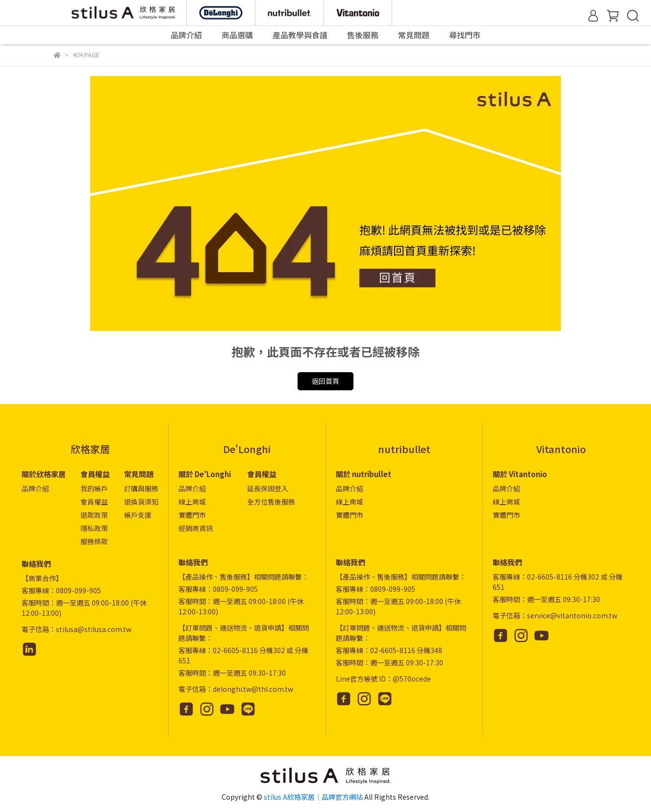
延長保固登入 (268, 488)
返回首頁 (325, 381)
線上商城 (192, 502)
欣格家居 (90, 449)
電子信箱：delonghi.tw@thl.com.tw (236, 689)
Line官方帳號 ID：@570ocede (383, 679)
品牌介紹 (35, 488)
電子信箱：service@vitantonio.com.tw (555, 615)
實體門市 (192, 515)
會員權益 (94, 502)
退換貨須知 (141, 502)
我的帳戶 (94, 488)
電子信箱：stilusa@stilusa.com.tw (76, 629)
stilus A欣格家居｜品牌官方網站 (313, 797)
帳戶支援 (138, 515)
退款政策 (94, 515)
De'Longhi (247, 449)
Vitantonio (561, 449)
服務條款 (94, 541)
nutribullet (404, 449)
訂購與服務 (141, 488)
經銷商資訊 (196, 528)
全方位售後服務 (271, 502)
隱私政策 (94, 528)
